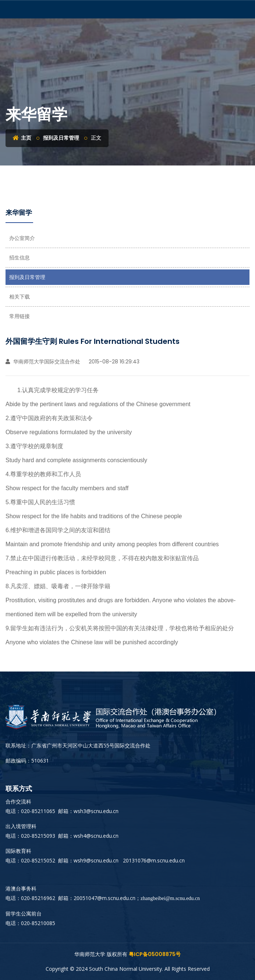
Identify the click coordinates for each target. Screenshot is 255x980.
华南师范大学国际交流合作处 (43, 362)
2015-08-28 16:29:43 (113, 362)
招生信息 (20, 258)
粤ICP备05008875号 (155, 954)
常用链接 (20, 316)
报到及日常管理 (61, 138)
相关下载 (20, 297)
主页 (22, 138)
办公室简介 (22, 238)
